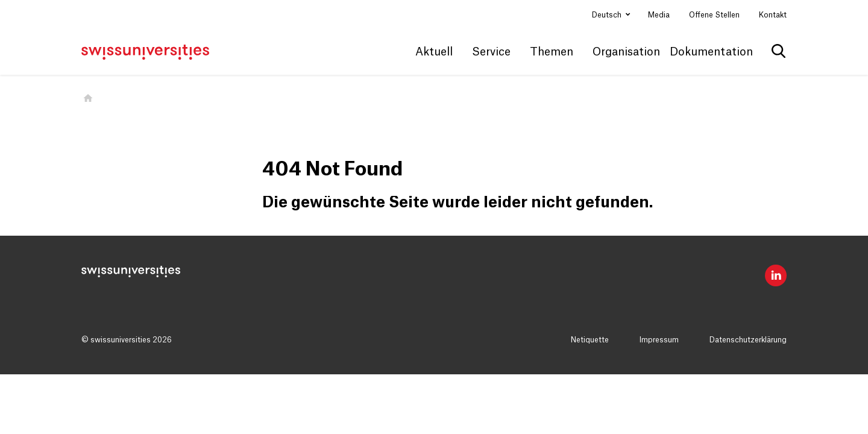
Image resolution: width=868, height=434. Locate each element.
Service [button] (491, 52)
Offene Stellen (714, 15)
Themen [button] (552, 52)
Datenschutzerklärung (748, 340)
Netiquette (590, 340)
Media (659, 15)
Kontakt (773, 15)
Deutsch (608, 15)
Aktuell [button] (434, 52)
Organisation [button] (626, 52)
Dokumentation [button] (711, 52)
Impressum (659, 340)
